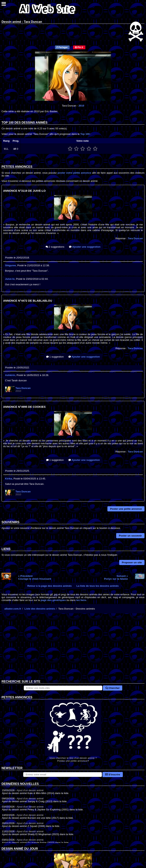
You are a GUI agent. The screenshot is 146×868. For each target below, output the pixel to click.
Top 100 (85, 134)
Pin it (79, 47)
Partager (62, 47)
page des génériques (53, 600)
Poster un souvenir (130, 536)
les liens (81, 600)
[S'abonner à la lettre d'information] (63, 775)
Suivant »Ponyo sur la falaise (116, 577)
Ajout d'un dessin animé (30, 790)
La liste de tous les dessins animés (98, 586)
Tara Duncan (135, 238)
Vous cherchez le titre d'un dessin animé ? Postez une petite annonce (73, 731)
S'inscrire (113, 775)
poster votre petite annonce (74, 173)
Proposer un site (132, 562)
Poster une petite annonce (126, 509)
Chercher (113, 688)
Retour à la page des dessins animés (50, 586)
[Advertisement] (73, 649)
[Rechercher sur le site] (63, 688)
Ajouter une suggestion (85, 247)
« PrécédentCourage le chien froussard (35, 577)
